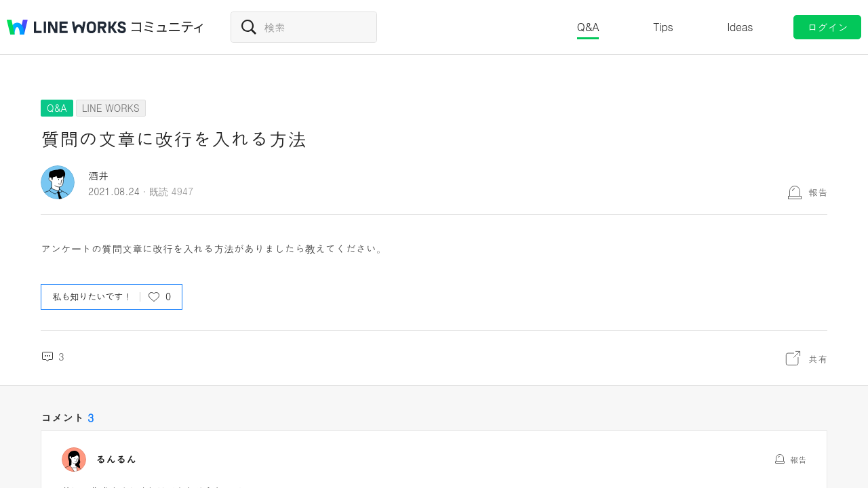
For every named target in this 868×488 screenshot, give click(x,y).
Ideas (740, 27)
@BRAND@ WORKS (66, 27)
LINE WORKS (111, 108)
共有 (818, 359)
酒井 (98, 175)
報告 (818, 192)
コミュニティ (167, 27)
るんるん (116, 460)
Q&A (588, 27)
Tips (663, 27)
